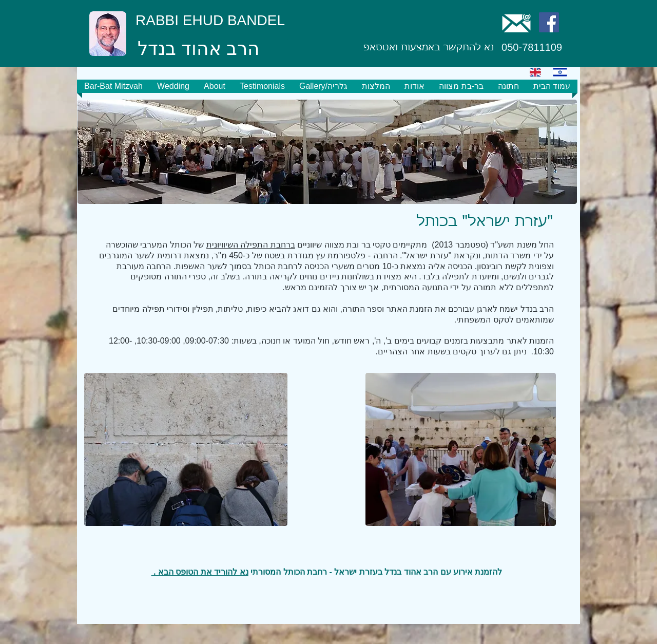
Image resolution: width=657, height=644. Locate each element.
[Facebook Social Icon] (549, 22)
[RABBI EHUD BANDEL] (210, 20)
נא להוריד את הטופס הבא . (200, 572)
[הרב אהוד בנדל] (199, 49)
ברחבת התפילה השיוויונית (251, 245)
